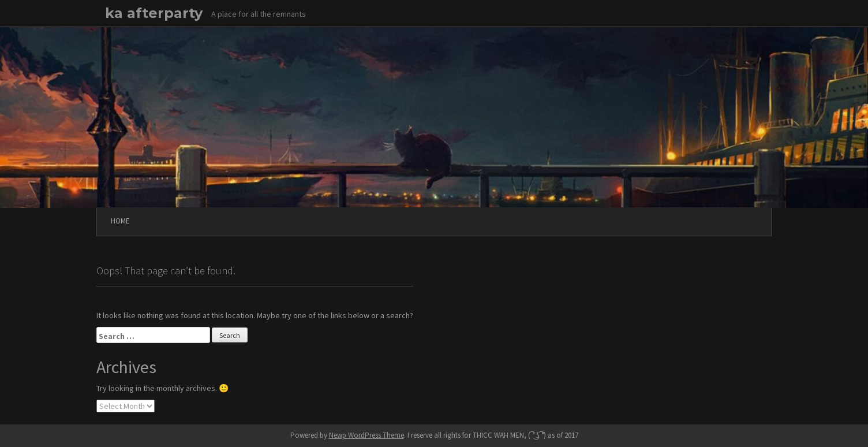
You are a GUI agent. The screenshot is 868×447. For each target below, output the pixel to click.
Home (120, 221)
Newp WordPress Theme (366, 435)
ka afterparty (154, 13)
